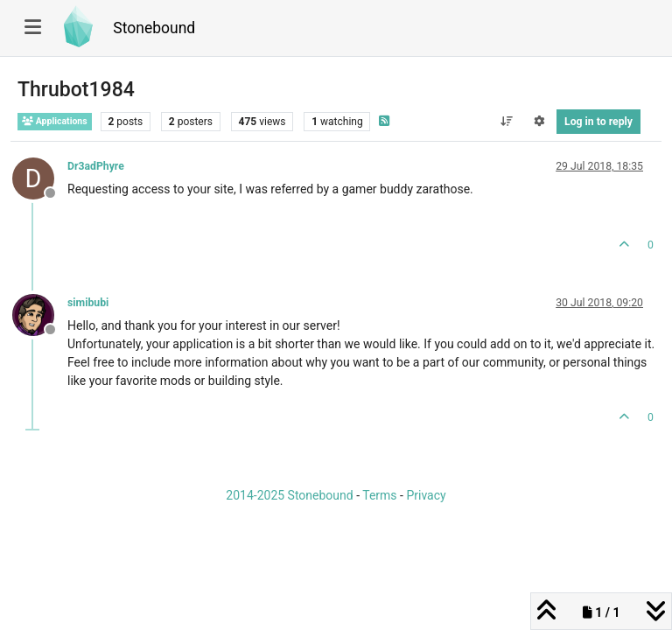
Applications (55, 121)
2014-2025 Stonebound (289, 495)
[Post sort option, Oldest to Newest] (506, 122)
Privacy (426, 495)
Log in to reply (598, 122)
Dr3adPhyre (96, 166)
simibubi (88, 303)
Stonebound (154, 28)
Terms (379, 495)
